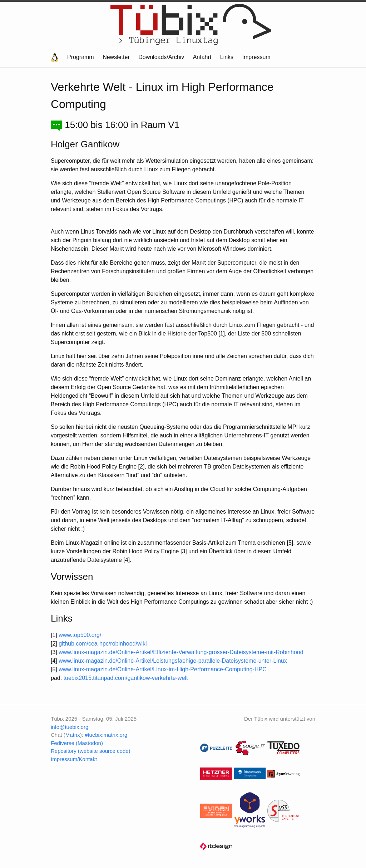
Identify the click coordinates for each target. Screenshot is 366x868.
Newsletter (116, 57)
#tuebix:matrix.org (106, 735)
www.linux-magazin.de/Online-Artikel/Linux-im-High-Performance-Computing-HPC (163, 669)
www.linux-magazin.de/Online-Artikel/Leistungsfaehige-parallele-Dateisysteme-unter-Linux (173, 661)
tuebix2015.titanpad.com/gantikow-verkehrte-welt (126, 678)
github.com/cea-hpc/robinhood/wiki (103, 644)
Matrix (73, 735)
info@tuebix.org (70, 727)
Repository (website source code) (91, 751)
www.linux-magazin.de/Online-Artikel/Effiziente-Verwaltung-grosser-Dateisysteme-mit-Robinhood (181, 652)
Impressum (256, 57)
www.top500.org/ (80, 635)
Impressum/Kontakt (74, 759)
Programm (81, 57)
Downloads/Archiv (161, 57)
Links (227, 57)
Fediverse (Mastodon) (77, 743)
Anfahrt (202, 57)
